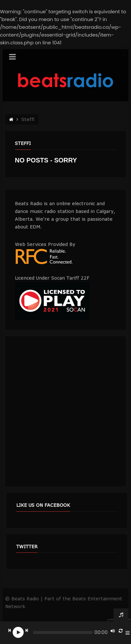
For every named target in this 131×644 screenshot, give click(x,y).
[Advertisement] (65, 411)
